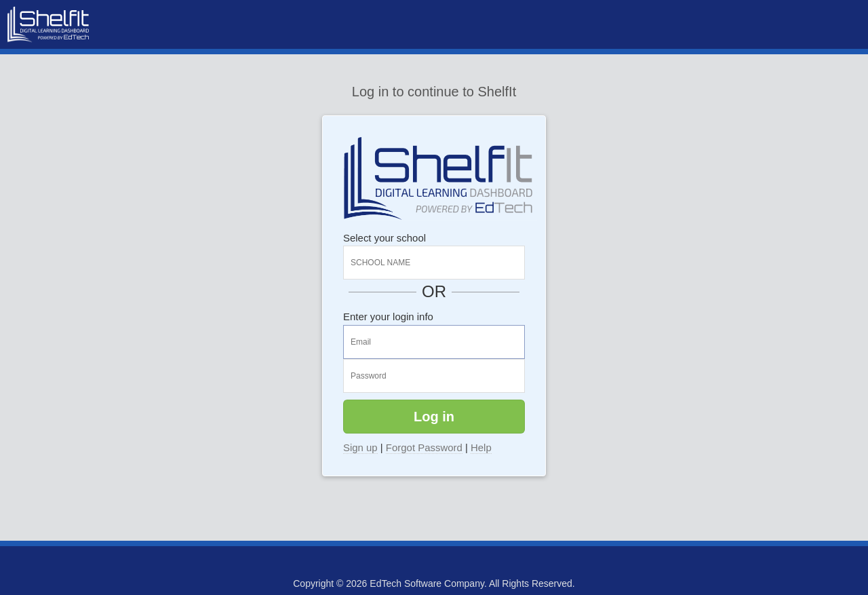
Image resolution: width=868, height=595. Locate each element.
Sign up (360, 447)
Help (481, 447)
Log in (434, 417)
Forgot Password (424, 447)
